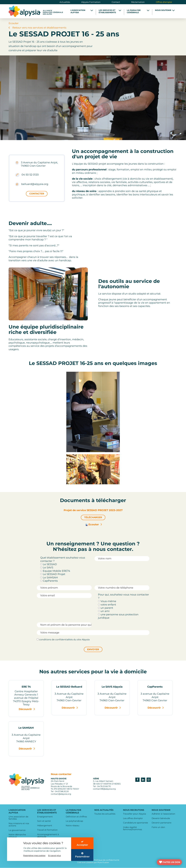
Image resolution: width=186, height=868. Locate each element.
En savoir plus (54, 855)
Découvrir (27, 709)
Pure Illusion (103, 862)
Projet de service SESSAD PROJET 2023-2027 (93, 510)
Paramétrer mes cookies (34, 855)
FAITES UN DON (171, 862)
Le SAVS (47, 568)
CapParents (49, 581)
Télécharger (93, 517)
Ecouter (93, 524)
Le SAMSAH (49, 578)
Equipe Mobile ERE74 (55, 571)
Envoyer (93, 649)
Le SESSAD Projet (53, 574)
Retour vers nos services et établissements (37, 28)
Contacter (37, 194)
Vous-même (107, 601)
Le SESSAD (49, 564)
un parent (106, 608)
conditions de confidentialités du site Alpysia (63, 640)
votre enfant (107, 605)
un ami (104, 611)
